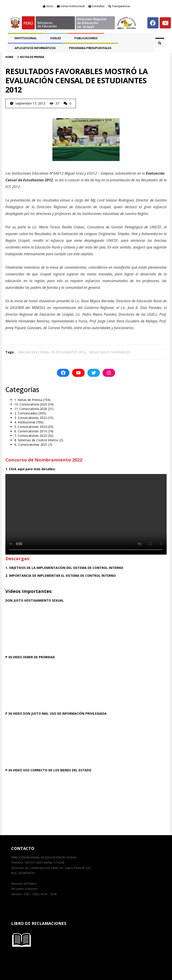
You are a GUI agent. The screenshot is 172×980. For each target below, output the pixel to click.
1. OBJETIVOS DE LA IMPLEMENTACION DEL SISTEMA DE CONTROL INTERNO (64, 568)
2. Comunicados (26, 413)
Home (9, 57)
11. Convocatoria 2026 (31, 409)
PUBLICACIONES (86, 38)
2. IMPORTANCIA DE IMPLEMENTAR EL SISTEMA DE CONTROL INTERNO (61, 576)
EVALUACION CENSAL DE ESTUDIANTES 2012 (52, 352)
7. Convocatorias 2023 (31, 436)
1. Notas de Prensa (28, 400)
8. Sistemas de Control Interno (36, 440)
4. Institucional (25, 422)
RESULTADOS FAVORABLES (110, 352)
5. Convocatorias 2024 (31, 427)
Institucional (26, 38)
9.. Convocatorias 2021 (31, 445)
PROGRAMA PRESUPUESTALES (90, 48)
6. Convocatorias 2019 (31, 431)
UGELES (56, 38)
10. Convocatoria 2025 (31, 404)
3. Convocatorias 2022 (31, 418)
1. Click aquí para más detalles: (30, 469)
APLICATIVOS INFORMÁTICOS (35, 48)
